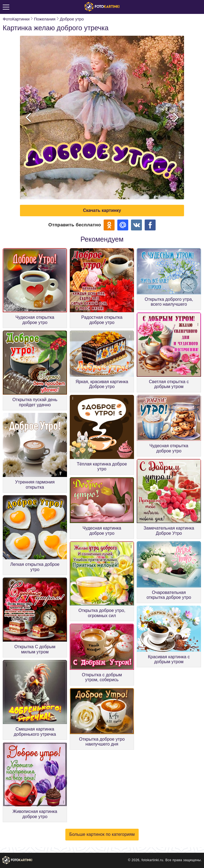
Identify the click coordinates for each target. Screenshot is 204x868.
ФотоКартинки (16, 19)
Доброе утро (72, 19)
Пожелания (45, 19)
